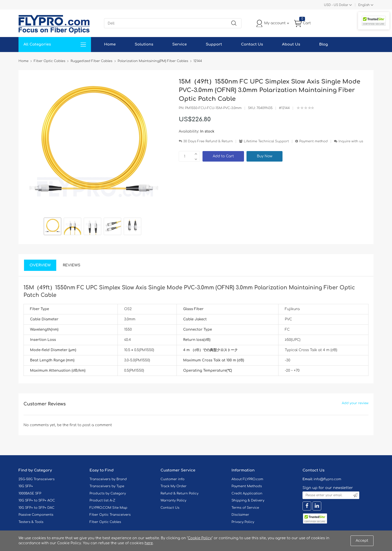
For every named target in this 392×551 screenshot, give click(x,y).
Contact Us (252, 44)
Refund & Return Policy (179, 493)
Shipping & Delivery (248, 500)
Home (110, 44)
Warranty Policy (173, 500)
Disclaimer (240, 515)
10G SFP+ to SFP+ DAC (36, 508)
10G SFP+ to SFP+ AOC (37, 500)
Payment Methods (247, 486)
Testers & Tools (31, 522)
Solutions (144, 44)
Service (179, 44)
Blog (324, 44)
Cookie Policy (200, 538)
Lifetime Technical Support (266, 141)
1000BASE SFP (30, 493)
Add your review (355, 403)
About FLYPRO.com (247, 479)
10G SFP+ (26, 486)
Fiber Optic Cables (105, 522)
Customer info (172, 479)
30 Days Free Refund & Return (208, 141)
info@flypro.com (327, 479)
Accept (362, 541)
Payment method (313, 141)
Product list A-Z (102, 500)
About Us (291, 44)
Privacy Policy (243, 522)
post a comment (97, 425)
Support (214, 44)
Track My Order (173, 486)
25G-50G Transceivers (36, 479)
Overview (40, 265)
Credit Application (247, 493)
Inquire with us (351, 141)
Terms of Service (245, 508)
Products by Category (108, 493)
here (149, 543)
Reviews (72, 265)
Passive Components (36, 515)
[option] (52, 227)
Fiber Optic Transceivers (110, 515)
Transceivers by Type (107, 486)
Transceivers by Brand (108, 479)
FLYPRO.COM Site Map (108, 508)
